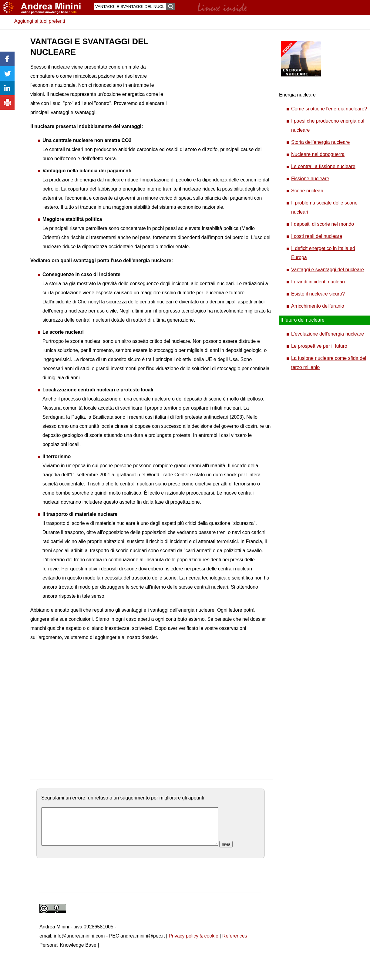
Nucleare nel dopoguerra (318, 154)
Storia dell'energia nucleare (320, 142)
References (235, 943)
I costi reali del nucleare (317, 236)
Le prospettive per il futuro (319, 346)
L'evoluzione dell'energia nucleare (328, 334)
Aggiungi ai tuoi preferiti (40, 21)
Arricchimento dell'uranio (318, 306)
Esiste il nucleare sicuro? (318, 294)
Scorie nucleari (307, 191)
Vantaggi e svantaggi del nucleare (328, 270)
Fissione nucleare (310, 179)
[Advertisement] (202, 67)
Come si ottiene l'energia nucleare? (329, 109)
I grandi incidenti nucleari (318, 282)
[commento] (130, 830)
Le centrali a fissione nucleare (323, 166)
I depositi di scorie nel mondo (323, 224)
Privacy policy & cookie (193, 943)
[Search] (130, 7)
